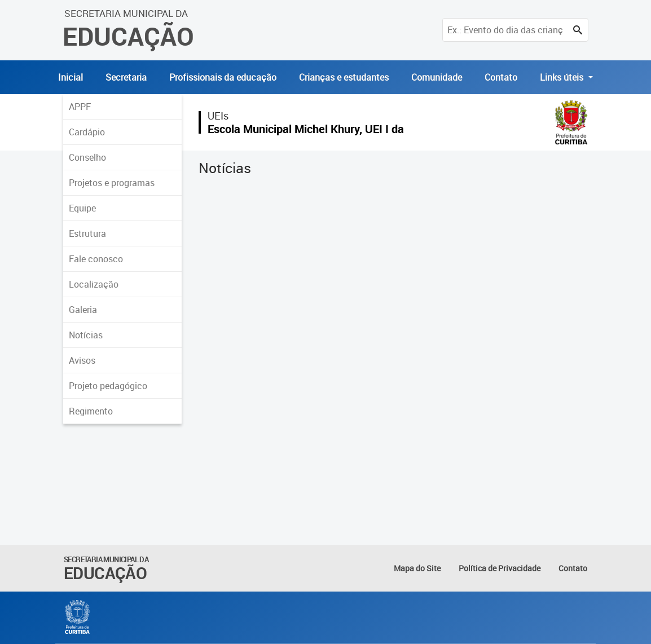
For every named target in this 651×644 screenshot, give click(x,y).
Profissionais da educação (223, 77)
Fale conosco (96, 259)
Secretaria (126, 77)
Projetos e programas (112, 183)
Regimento (91, 411)
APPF (80, 107)
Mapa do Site (417, 568)
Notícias (86, 335)
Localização (94, 284)
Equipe (82, 208)
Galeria (83, 310)
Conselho (87, 157)
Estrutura (87, 233)
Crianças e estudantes (344, 77)
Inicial (71, 77)
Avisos (82, 360)
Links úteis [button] (563, 77)
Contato (501, 77)
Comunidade (437, 77)
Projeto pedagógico (108, 386)
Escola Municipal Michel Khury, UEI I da (306, 129)
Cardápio (87, 132)
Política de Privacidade (500, 568)
